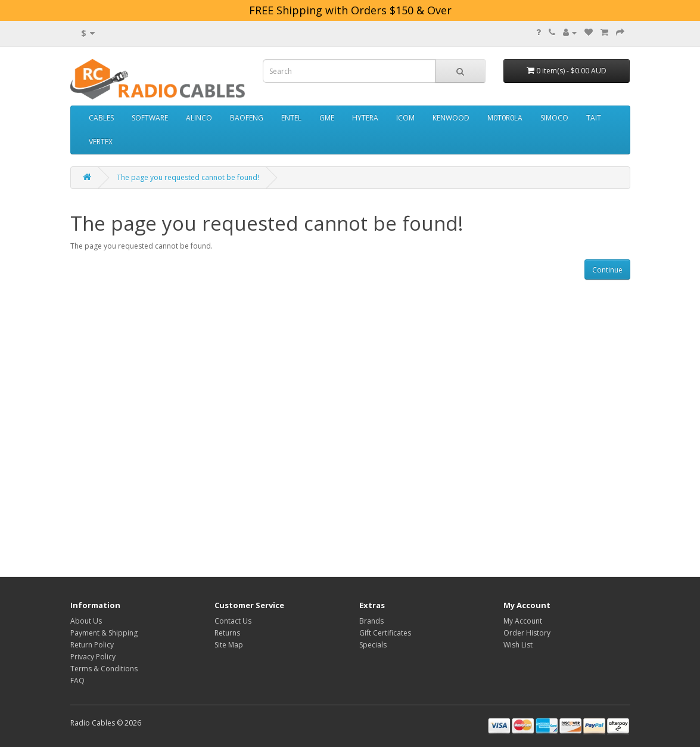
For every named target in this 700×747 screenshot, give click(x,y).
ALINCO (199, 118)
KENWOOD (451, 118)
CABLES (101, 118)
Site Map (229, 645)
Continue (607, 270)
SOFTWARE (150, 118)
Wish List (518, 645)
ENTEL (291, 118)
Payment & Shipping (104, 633)
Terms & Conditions (104, 669)
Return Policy (92, 645)
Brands (371, 621)
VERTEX (101, 142)
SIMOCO (554, 118)
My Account (523, 621)
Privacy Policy (93, 657)
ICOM (405, 118)
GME (327, 118)
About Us (86, 621)
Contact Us (233, 621)
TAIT (594, 118)
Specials (373, 645)
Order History (527, 633)
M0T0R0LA (505, 118)
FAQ (77, 681)
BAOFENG (247, 118)
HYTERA (365, 118)
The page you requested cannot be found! (188, 177)
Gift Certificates (385, 633)
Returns (227, 633)
